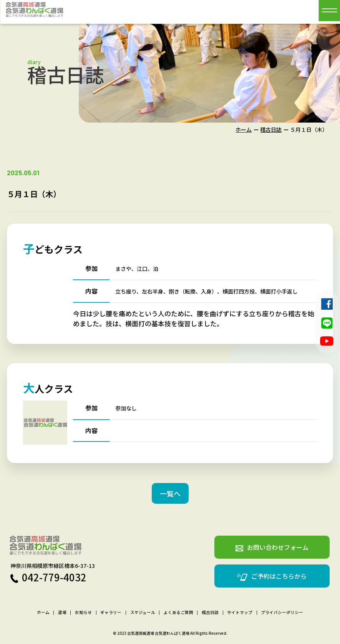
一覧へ (170, 493)
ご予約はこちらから (272, 576)
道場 (62, 613)
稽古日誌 (271, 129)
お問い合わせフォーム (272, 547)
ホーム (244, 129)
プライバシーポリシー (282, 613)
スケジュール (143, 613)
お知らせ (83, 613)
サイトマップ (240, 613)
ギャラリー (111, 613)
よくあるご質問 (178, 613)
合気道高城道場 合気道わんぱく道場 (158, 633)
